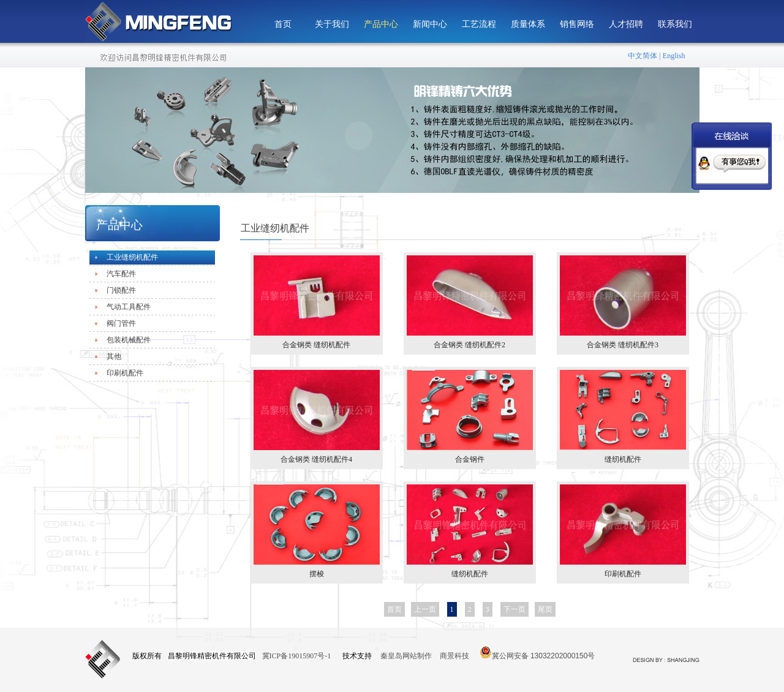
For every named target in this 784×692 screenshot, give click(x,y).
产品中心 (381, 24)
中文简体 (643, 56)
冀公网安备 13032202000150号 (537, 652)
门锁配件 (121, 290)
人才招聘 (626, 24)
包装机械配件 (129, 340)
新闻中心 (430, 24)
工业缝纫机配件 (132, 257)
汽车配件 (121, 274)
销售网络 (577, 24)
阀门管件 (121, 323)
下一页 (514, 609)
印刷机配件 (125, 373)
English (674, 56)
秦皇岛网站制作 (407, 656)
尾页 (545, 609)
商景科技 (454, 656)
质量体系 (528, 24)
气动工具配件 (129, 307)
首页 (283, 24)
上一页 (425, 609)
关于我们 (332, 24)
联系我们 (675, 24)
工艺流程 (479, 24)
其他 (114, 356)
